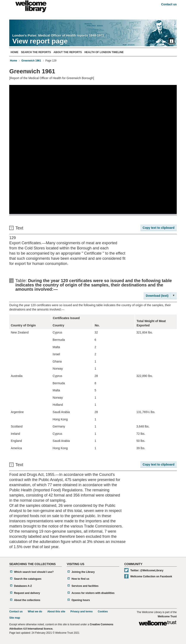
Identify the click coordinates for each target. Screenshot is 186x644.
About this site (56, 612)
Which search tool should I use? (34, 572)
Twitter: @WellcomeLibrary (147, 570)
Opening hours (81, 600)
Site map (15, 618)
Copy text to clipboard (159, 228)
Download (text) (157, 296)
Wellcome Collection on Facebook (151, 576)
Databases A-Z (23, 586)
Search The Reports (36, 52)
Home (14, 52)
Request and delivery (27, 593)
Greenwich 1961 (31, 61)
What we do (35, 612)
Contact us (169, 4)
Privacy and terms (81, 612)
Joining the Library (83, 572)
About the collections (27, 600)
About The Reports (68, 52)
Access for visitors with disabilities (93, 593)
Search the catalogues (28, 579)
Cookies (103, 612)
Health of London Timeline (104, 52)
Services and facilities (85, 586)
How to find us (80, 579)
